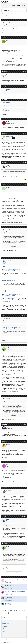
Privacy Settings (5, 636)
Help (3, 629)
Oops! (6, 599)
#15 (25, 424)
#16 (25, 442)
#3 (25, 72)
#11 (25, 258)
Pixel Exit (8, 643)
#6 (25, 119)
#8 (25, 162)
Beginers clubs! (8, 603)
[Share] (23, 20)
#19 (25, 516)
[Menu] (3, 6)
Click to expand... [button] (14, 246)
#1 (25, 20)
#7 (25, 134)
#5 (25, 100)
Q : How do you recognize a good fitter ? (13, 597)
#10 (25, 227)
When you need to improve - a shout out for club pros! (15, 580)
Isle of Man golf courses (9, 586)
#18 (25, 488)
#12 (25, 316)
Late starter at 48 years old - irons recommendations (15, 591)
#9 (25, 185)
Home (4, 631)
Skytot (6, 587)
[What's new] (22, 6)
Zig (5, 581)
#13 (25, 345)
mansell (4, 15)
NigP (6, 605)
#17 (25, 462)
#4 (25, 86)
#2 (25, 38)
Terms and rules (5, 624)
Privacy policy (5, 626)
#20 (25, 544)
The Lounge (9, 581)
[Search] (25, 6)
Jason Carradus (8, 593)
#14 (25, 396)
